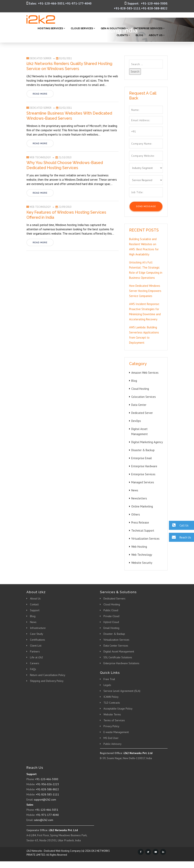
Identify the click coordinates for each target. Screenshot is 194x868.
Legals (107, 685)
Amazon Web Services (145, 373)
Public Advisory (112, 744)
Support (35, 610)
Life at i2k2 (37, 657)
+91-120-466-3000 (154, 3)
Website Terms (112, 714)
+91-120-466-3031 (51, 3)
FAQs (33, 669)
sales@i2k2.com (44, 820)
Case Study (37, 634)
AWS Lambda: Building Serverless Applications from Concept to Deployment (144, 335)
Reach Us (180, 537)
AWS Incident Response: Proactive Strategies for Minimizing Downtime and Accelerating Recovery (145, 312)
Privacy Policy (111, 726)
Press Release (140, 522)
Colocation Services (144, 397)
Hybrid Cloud (111, 622)
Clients (122, 35)
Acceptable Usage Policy (118, 709)
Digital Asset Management (119, 651)
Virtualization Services (145, 539)
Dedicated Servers (114, 598)
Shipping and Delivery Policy (47, 681)
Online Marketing (142, 506)
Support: (133, 3)
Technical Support (143, 531)
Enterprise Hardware (144, 466)
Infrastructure (38, 628)
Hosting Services (50, 28)
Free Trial (109, 679)
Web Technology (40, 157)
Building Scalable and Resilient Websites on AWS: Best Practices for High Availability (144, 247)
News (135, 490)
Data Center (139, 405)
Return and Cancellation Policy (48, 675)
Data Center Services (116, 646)
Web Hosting (139, 547)
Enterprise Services (148, 28)
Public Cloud (111, 610)
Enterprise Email (142, 458)
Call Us (179, 525)
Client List (36, 646)
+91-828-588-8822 (154, 8)
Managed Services (143, 482)
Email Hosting (111, 628)
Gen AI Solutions (113, 28)
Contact (34, 604)
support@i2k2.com (45, 800)
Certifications (38, 640)
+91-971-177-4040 (78, 3)
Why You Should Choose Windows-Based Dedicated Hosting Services (65, 165)
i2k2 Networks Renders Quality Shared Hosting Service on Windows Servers (69, 66)
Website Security (142, 563)
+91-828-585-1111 (127, 8)
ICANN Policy (111, 697)
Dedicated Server (40, 58)
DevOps (136, 421)
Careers (35, 663)
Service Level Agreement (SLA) (122, 691)
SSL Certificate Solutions (118, 657)
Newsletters (139, 498)
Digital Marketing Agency (147, 442)
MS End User (111, 738)
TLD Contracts (112, 703)
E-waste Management (116, 732)
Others (136, 514)
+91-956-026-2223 (47, 784)
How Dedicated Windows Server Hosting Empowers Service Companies (145, 291)
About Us (156, 35)
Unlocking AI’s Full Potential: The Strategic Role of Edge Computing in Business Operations (146, 270)
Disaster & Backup (143, 450)
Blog (139, 35)
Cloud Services (82, 28)
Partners (35, 651)
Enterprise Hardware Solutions (121, 663)
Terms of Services (114, 720)
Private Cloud (111, 616)
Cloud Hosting (140, 389)
